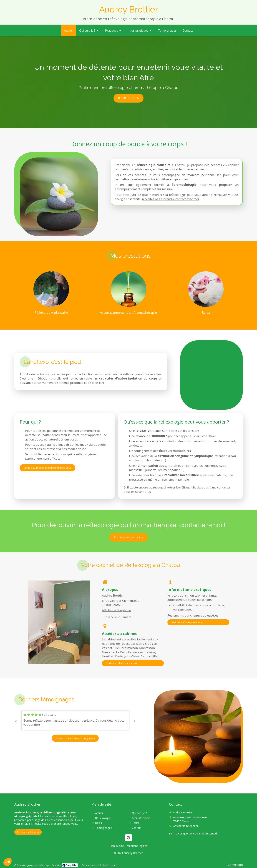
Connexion (235, 865)
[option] (75, 720)
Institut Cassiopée (109, 865)
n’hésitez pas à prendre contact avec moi (171, 199)
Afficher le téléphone (116, 610)
